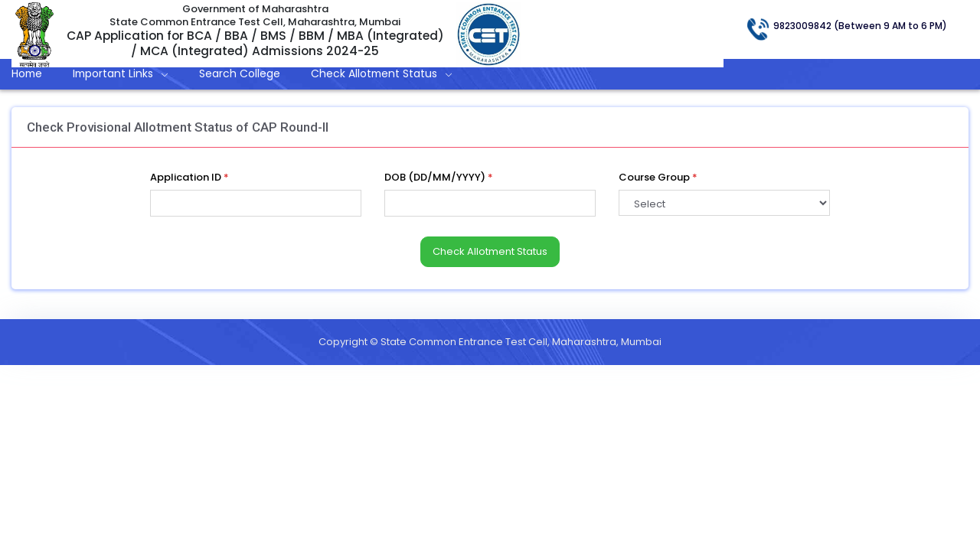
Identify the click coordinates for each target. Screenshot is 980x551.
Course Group (658, 177)
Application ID (189, 177)
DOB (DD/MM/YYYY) (439, 177)
